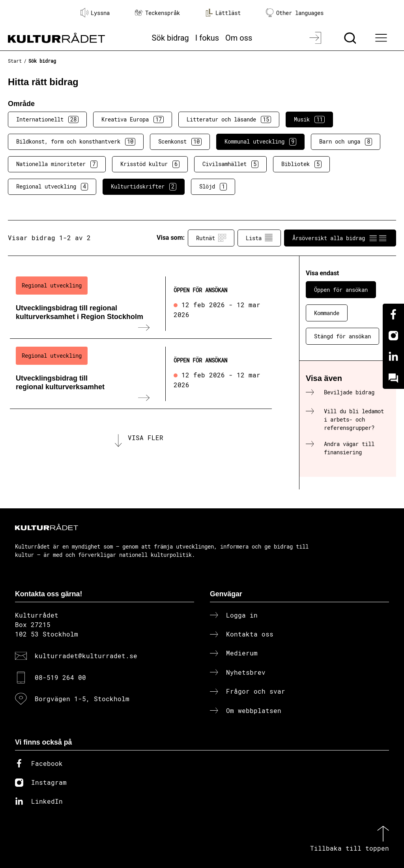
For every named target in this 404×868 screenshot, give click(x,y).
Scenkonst (180, 142)
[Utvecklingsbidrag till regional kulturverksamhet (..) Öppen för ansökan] (141, 374)
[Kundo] (393, 378)
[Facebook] (393, 314)
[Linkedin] (393, 357)
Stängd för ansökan (342, 336)
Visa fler (146, 438)
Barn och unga (346, 142)
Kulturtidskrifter (144, 187)
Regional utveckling (52, 187)
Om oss (239, 38)
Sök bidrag (170, 38)
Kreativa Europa (133, 119)
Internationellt (47, 119)
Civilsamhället (230, 164)
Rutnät (211, 238)
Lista (259, 238)
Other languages (295, 13)
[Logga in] (316, 38)
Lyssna (95, 13)
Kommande (327, 313)
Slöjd (213, 187)
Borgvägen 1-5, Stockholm (82, 699)
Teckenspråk (157, 13)
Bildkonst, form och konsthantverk (76, 142)
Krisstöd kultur (150, 164)
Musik (309, 119)
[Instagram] (393, 336)
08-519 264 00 (60, 677)
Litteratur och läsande (229, 119)
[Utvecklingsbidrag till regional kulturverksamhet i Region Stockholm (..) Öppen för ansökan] (141, 304)
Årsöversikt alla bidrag (340, 238)
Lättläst (223, 13)
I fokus (207, 38)
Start (15, 61)
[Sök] (351, 38)
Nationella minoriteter (57, 164)
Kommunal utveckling (260, 142)
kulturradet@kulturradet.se (86, 656)
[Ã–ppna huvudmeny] (382, 38)
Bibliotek (301, 164)
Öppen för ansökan (341, 290)
